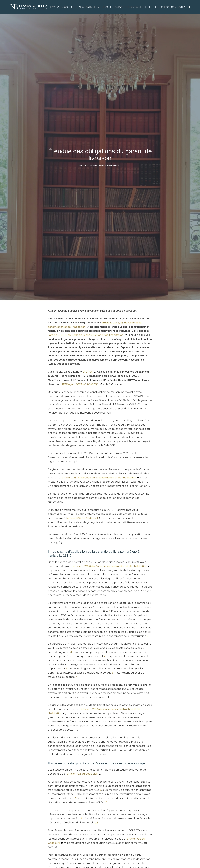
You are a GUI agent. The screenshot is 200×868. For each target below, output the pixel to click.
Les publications (165, 7)
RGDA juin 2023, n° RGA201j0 (80, 384)
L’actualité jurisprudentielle (134, 7)
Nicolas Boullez (89, 7)
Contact (183, 7)
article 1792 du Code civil (83, 518)
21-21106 (88, 372)
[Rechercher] (189, 7)
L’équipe (107, 7)
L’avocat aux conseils (64, 7)
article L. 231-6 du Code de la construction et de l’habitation (86, 335)
